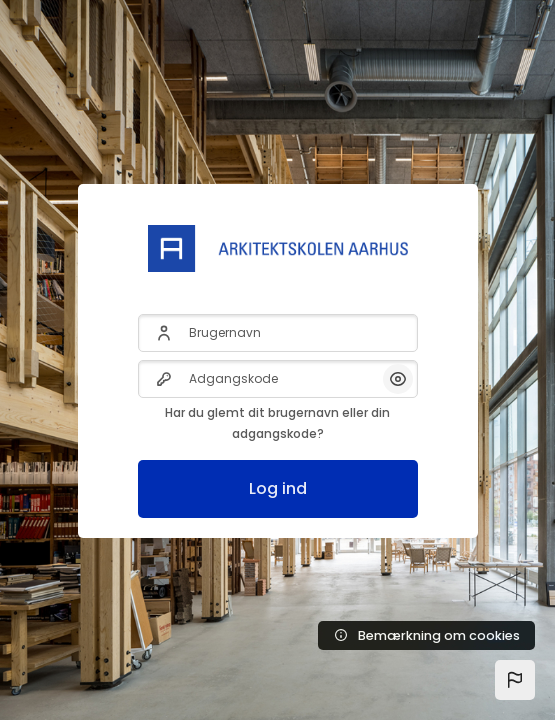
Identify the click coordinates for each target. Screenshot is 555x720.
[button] (515, 680)
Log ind (278, 488)
